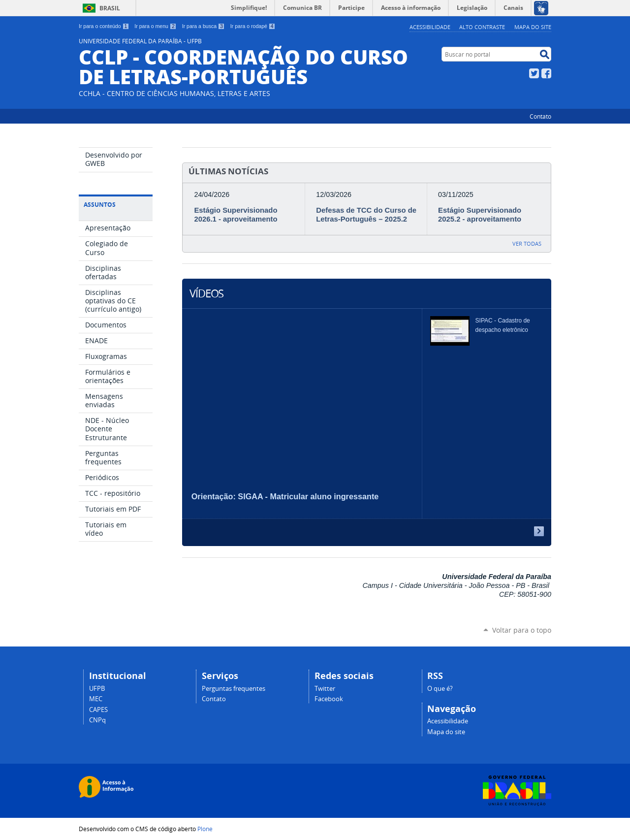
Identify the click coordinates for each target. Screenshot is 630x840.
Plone (205, 829)
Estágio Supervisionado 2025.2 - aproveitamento (480, 215)
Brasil (110, 8)
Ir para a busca (204, 26)
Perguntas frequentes (234, 689)
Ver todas (527, 243)
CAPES (98, 710)
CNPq (97, 720)
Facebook (546, 73)
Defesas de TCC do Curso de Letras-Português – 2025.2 (366, 215)
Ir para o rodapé (253, 26)
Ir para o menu (155, 26)
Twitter (534, 73)
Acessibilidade (430, 27)
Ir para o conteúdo (104, 26)
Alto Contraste (482, 27)
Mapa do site (533, 27)
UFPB (97, 689)
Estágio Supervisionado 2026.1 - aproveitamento (236, 215)
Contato (540, 116)
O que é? (440, 689)
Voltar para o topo (522, 630)
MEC (96, 699)
